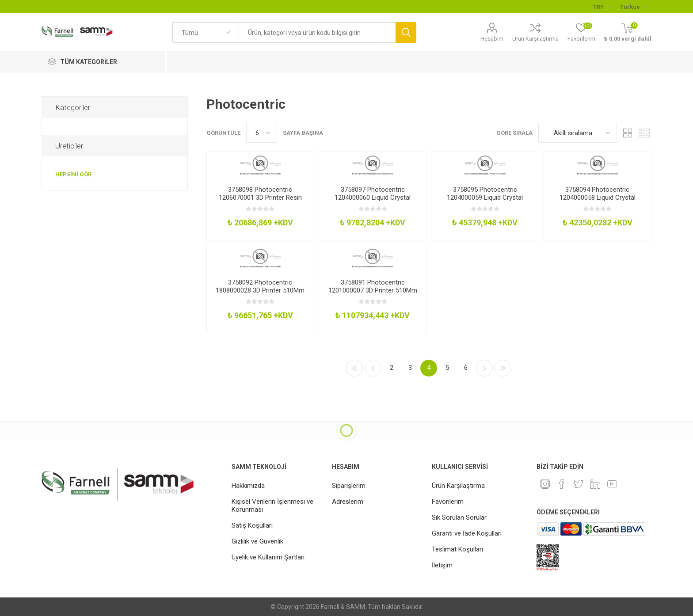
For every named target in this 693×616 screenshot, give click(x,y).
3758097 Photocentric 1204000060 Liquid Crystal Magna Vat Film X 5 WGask (373, 198)
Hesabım (492, 39)
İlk (354, 368)
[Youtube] (612, 484)
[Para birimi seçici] (602, 7)
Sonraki (484, 368)
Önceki (373, 368)
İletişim (442, 565)
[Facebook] (562, 484)
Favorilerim (448, 502)
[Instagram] (545, 484)
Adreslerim (348, 502)
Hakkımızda (248, 486)
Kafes (628, 133)
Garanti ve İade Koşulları (467, 533)
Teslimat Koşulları (457, 549)
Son (503, 368)
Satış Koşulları (252, 525)
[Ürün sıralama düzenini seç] (578, 133)
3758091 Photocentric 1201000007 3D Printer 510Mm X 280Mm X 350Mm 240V (373, 290)
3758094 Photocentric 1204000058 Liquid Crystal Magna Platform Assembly (597, 198)
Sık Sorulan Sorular (459, 517)
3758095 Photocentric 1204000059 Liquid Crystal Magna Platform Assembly (485, 198)
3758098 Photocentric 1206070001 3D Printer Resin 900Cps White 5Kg (260, 198)
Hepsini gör (73, 174)
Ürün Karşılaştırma (535, 39)
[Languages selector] (634, 7)
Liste (645, 133)
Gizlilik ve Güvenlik (257, 541)
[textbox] (317, 32)
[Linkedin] (595, 484)
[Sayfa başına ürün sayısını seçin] (262, 133)
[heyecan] (579, 484)
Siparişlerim (349, 486)
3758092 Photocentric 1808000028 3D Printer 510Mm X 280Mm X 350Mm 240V (260, 290)
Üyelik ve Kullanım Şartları (268, 557)
